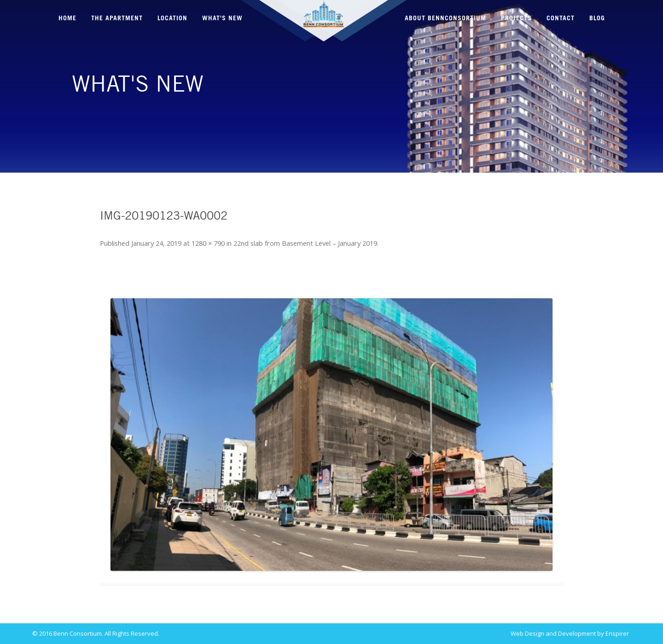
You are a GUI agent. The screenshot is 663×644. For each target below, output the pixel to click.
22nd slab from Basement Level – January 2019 (305, 243)
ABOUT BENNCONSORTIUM (445, 18)
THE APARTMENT (117, 18)
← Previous (125, 270)
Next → (544, 270)
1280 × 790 (208, 243)
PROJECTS (516, 18)
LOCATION (172, 18)
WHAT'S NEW (222, 18)
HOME (67, 18)
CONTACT (561, 18)
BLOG (597, 18)
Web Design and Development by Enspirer (570, 634)
